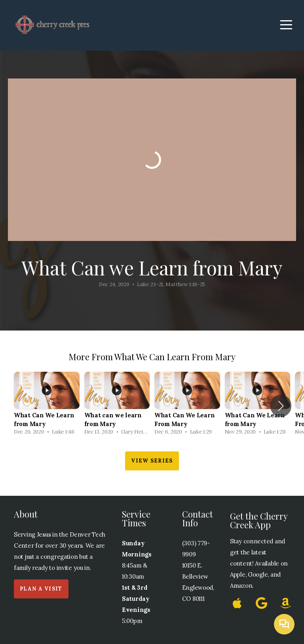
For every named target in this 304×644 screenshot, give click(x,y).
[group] (47, 406)
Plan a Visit (41, 589)
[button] (281, 406)
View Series (152, 461)
